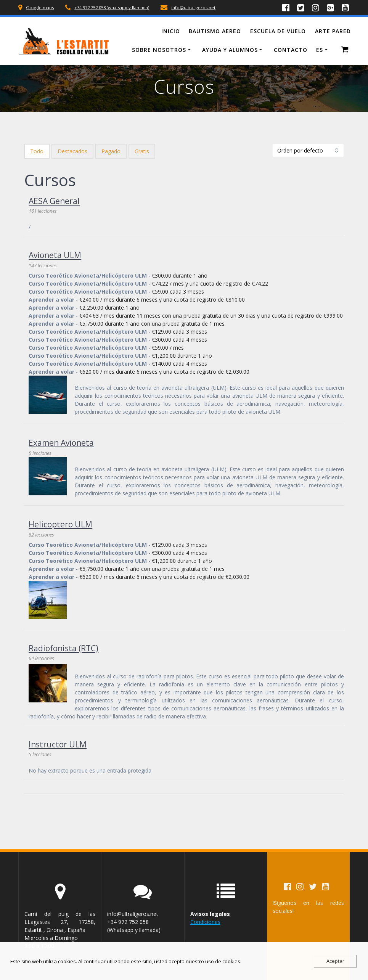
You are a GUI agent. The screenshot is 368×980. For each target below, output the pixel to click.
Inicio (171, 31)
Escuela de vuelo (278, 31)
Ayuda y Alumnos (230, 50)
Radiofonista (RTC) (63, 648)
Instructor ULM (58, 744)
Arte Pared (333, 31)
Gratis (142, 151)
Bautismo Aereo (215, 31)
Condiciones (205, 922)
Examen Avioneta (61, 443)
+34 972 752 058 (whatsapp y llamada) (112, 7)
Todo (37, 151)
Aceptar (335, 961)
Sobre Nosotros (159, 50)
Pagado (111, 151)
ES (320, 50)
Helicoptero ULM (60, 524)
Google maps (40, 7)
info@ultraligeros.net (193, 7)
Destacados (72, 151)
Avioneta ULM (55, 255)
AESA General (54, 201)
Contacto (291, 50)
